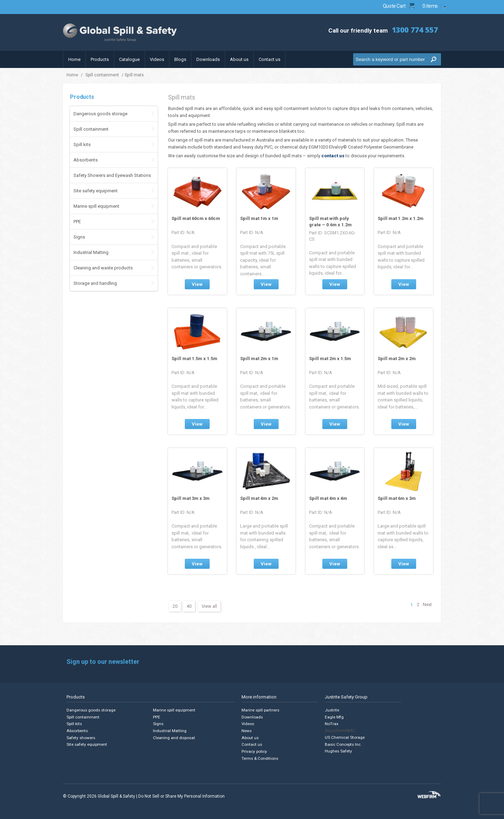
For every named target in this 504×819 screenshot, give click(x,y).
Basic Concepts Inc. (343, 744)
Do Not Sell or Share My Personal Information (181, 794)
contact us (333, 156)
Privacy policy (254, 750)
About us (239, 59)
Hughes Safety (338, 750)
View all (209, 606)
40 (189, 606)
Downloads (208, 59)
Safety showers (80, 737)
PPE (77, 222)
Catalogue (129, 59)
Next (427, 605)
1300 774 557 (411, 30)
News (247, 730)
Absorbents (86, 160)
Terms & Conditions (260, 757)
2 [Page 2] (417, 605)
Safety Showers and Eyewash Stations (112, 175)
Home (74, 59)
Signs (79, 237)
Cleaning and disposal (174, 737)
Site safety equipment (96, 191)
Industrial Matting (91, 252)
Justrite (332, 710)
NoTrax (331, 724)
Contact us (269, 59)
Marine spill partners (261, 710)
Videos (157, 59)
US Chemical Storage (345, 737)
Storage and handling (95, 283)
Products (100, 59)
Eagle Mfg (334, 717)
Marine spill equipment (96, 206)
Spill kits (82, 144)
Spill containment (102, 75)
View (197, 284)
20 (175, 606)
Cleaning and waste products (103, 268)
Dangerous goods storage (100, 114)
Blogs (180, 59)
